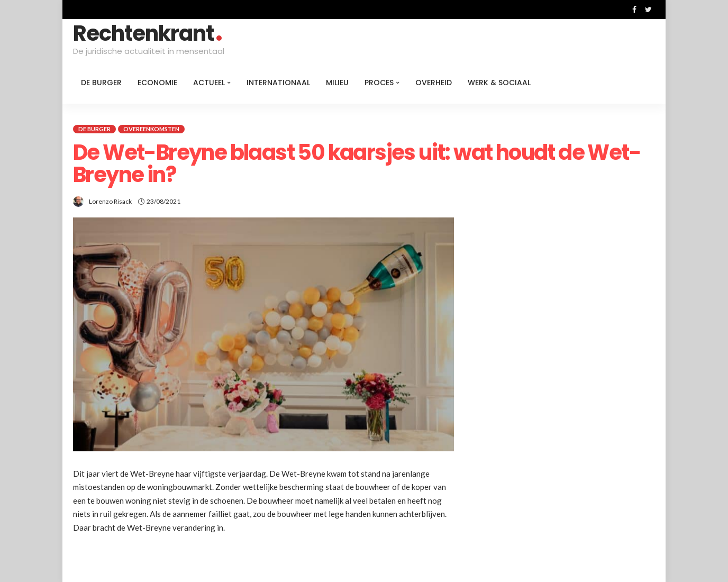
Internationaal (278, 83)
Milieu (337, 83)
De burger (101, 83)
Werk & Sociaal (499, 83)
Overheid (434, 83)
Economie (157, 83)
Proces (379, 83)
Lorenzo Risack (110, 201)
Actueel (209, 83)
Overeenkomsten (151, 129)
